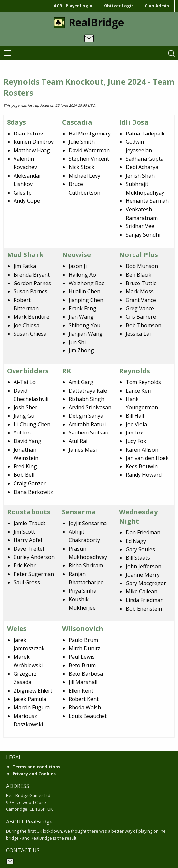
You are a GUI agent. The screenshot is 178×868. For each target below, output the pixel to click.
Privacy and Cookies (34, 774)
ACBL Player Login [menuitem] (73, 6)
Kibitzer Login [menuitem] (119, 6)
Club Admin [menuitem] (157, 6)
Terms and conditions (36, 767)
